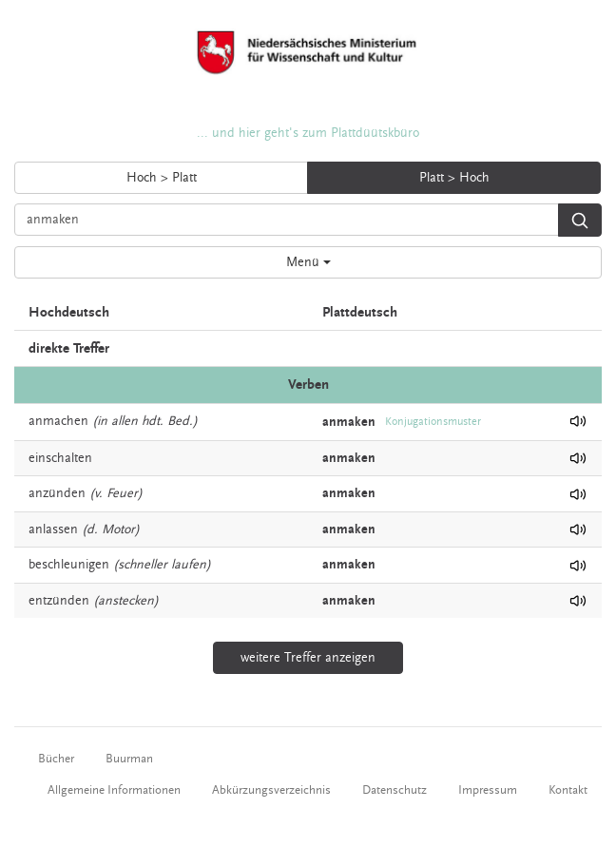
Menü (308, 262)
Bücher (56, 759)
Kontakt (568, 790)
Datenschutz (395, 790)
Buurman (129, 759)
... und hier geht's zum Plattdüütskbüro (308, 133)
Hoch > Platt (162, 178)
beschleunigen (69, 565)
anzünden (57, 493)
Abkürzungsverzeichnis (271, 790)
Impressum (488, 790)
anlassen (53, 529)
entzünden (59, 601)
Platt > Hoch (454, 178)
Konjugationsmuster (433, 422)
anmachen (58, 421)
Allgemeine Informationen (114, 790)
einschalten (60, 458)
